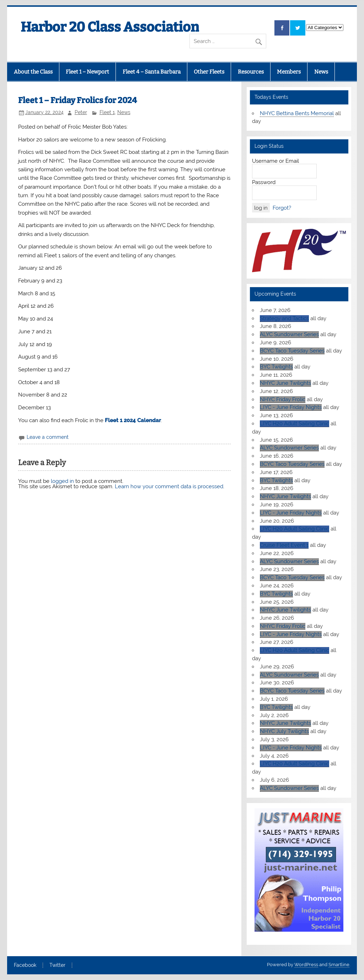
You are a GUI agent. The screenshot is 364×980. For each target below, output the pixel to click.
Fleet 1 (107, 112)
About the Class (33, 72)
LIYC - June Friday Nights (291, 407)
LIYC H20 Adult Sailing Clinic (295, 424)
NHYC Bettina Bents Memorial (297, 113)
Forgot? (282, 208)
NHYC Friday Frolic (283, 399)
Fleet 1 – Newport (87, 72)
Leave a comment (48, 437)
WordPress (306, 965)
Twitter (57, 965)
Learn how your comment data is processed (169, 486)
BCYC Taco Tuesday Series (292, 351)
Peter (81, 112)
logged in (62, 481)
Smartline (339, 965)
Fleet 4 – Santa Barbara (152, 72)
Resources (251, 72)
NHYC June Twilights (285, 383)
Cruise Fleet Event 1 (284, 545)
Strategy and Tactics (284, 318)
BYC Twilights (276, 367)
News (321, 72)
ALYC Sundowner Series (289, 334)
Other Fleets (209, 72)
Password (264, 182)
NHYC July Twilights (284, 731)
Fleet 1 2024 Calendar (133, 420)
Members (289, 72)
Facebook (25, 965)
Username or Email (275, 161)
